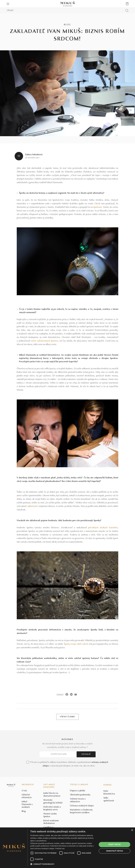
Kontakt (108, 785)
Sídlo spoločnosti (109, 799)
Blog (24, 811)
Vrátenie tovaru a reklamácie (78, 800)
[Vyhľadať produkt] (127, 11)
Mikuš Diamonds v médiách (27, 804)
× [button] (132, 830)
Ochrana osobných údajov (82, 806)
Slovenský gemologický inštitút (53, 801)
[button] (63, 864)
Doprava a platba (78, 791)
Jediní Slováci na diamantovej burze (52, 795)
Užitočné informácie (27, 796)
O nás (24, 791)
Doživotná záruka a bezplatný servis (52, 808)
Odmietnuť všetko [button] (115, 851)
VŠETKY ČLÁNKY (67, 717)
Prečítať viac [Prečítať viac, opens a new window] (60, 849)
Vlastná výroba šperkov (50, 815)
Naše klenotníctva (109, 793)
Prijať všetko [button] (114, 844)
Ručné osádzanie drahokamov (51, 822)
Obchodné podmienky (80, 795)
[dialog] (67, 848)
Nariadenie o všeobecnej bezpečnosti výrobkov (81, 811)
